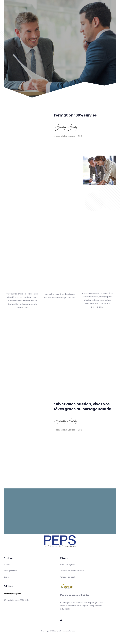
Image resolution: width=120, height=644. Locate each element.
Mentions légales (67, 565)
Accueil (7, 565)
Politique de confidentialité (72, 571)
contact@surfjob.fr (12, 594)
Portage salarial (11, 571)
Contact (8, 577)
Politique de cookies (69, 577)
